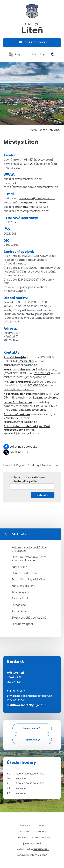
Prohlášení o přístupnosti (33, 832)
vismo (42, 855)
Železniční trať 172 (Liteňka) (28, 579)
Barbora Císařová (17, 414)
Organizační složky (28, 465)
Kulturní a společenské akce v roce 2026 (29, 549)
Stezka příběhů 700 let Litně (29, 618)
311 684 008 (28, 164)
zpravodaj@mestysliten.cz (21, 433)
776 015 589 (11, 418)
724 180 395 (26, 361)
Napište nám (31, 740)
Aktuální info (19, 611)
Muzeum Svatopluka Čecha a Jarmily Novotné (29, 559)
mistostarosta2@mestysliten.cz (25, 377)
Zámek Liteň (19, 567)
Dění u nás (54, 130)
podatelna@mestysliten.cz (37, 198)
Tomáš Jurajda (15, 357)
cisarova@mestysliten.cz (20, 422)
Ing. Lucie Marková (17, 382)
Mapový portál (31, 728)
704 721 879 (42, 373)
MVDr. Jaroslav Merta (19, 370)
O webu (41, 826)
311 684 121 (27, 160)
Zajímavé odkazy (22, 598)
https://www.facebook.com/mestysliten (31, 187)
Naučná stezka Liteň (24, 573)
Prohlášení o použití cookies (33, 838)
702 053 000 (36, 385)
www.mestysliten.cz (28, 179)
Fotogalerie (19, 605)
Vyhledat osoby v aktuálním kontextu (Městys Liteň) (27, 479)
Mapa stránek (33, 844)
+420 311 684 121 (44, 406)
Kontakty (37, 54)
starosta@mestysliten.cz (32, 211)
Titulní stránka (37, 130)
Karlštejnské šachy (23, 586)
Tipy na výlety (20, 592)
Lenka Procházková (18, 402)
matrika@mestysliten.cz (31, 207)
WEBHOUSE (41, 849)
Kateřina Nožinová (17, 394)
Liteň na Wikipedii (22, 624)
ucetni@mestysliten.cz (33, 203)
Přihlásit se (26, 826)
